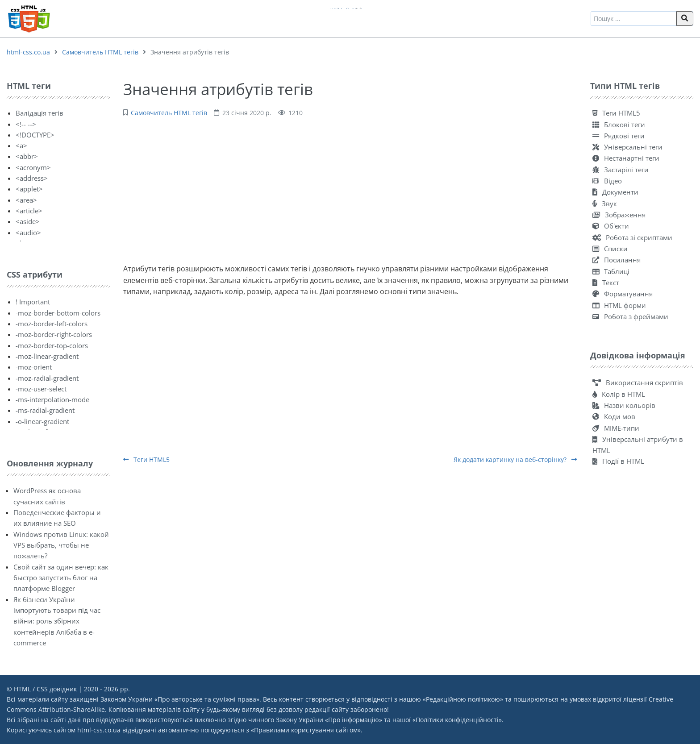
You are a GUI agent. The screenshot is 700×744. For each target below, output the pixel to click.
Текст (606, 283)
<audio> (28, 233)
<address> (32, 178)
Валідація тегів (40, 113)
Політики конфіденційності (457, 720)
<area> (26, 200)
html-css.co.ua (28, 52)
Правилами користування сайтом (306, 730)
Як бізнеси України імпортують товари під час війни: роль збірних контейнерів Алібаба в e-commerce (57, 621)
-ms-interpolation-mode (52, 399)
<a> (21, 145)
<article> (29, 211)
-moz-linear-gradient (47, 356)
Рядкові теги (619, 136)
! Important (33, 302)
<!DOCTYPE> (35, 135)
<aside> (28, 221)
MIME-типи (616, 428)
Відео (607, 181)
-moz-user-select (41, 389)
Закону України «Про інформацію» (329, 720)
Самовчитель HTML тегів (100, 52)
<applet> (29, 189)
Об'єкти (611, 226)
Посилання (617, 260)
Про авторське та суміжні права (207, 699)
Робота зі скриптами (632, 237)
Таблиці (611, 271)
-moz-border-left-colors (52, 324)
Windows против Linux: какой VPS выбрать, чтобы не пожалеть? (61, 545)
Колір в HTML (619, 394)
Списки (610, 249)
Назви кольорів (624, 405)
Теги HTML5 (146, 459)
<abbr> (27, 156)
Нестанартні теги (626, 158)
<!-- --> (26, 124)
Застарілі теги (621, 170)
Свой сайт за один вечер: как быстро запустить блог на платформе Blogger (61, 578)
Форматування (623, 294)
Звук (605, 204)
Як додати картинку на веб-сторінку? (515, 459)
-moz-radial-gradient (47, 378)
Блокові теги (619, 125)
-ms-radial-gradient (45, 410)
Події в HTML (618, 461)
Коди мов (614, 416)
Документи (615, 192)
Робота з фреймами (630, 316)
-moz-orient (34, 367)
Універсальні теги (627, 147)
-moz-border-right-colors (54, 334)
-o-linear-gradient (42, 421)
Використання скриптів (638, 382)
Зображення (619, 215)
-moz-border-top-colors (52, 345)
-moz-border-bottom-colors (58, 313)
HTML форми (619, 305)
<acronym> (33, 167)
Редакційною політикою (463, 699)
